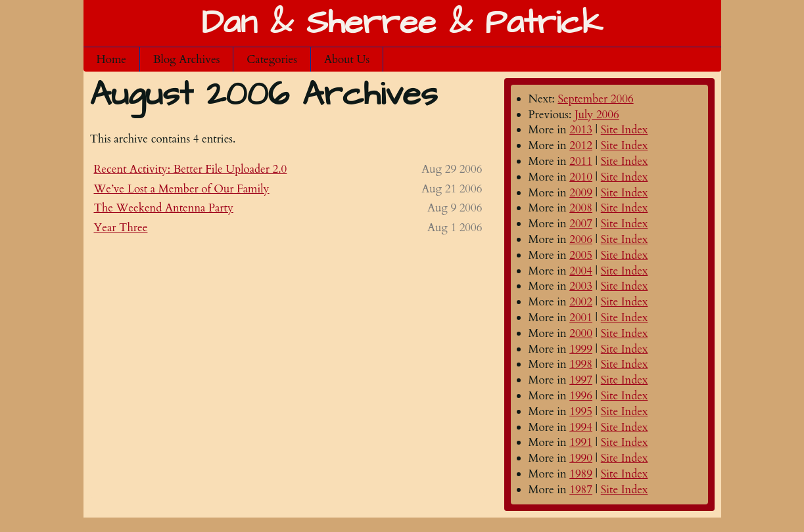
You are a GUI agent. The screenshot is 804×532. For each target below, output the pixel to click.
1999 (581, 349)
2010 (581, 177)
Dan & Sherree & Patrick (402, 23)
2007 (581, 224)
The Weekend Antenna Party (164, 208)
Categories (272, 59)
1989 (581, 474)
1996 (581, 396)
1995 (581, 411)
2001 (581, 318)
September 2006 (595, 99)
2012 (581, 145)
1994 (581, 427)
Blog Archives (186, 59)
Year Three (121, 228)
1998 (581, 364)
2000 (581, 333)
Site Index (625, 130)
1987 (581, 490)
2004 (581, 271)
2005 (581, 255)
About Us (347, 59)
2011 (581, 161)
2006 (581, 239)
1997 (581, 380)
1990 (581, 458)
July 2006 (597, 115)
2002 (581, 302)
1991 (581, 442)
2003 (581, 286)
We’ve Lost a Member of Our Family (182, 189)
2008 (581, 208)
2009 (581, 193)
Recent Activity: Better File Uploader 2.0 (191, 169)
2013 (581, 130)
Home (112, 59)
